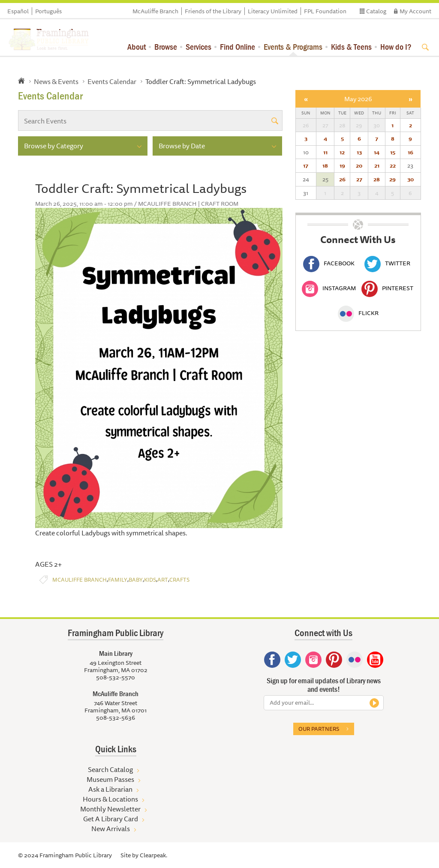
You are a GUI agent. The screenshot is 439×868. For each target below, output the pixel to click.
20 (359, 165)
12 (342, 152)
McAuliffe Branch (155, 11)
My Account (415, 11)
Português (48, 11)
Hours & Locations (110, 799)
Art (163, 580)
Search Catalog (110, 769)
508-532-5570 (116, 677)
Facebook (329, 263)
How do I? (396, 47)
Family (118, 580)
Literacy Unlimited (273, 11)
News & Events (56, 81)
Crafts (179, 580)
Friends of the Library (213, 11)
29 (392, 179)
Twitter (387, 263)
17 (306, 165)
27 (359, 179)
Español (18, 11)
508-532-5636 (116, 718)
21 (377, 165)
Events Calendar (112, 81)
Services (198, 47)
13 (359, 152)
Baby (136, 580)
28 (377, 179)
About (137, 47)
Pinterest (387, 288)
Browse (166, 47)
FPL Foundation (325, 11)
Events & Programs (293, 47)
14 (377, 152)
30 (410, 179)
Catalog (376, 11)
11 (325, 152)
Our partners (319, 729)
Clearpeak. (153, 855)
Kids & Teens (351, 47)
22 (393, 165)
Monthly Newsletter (110, 809)
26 (342, 179)
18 (325, 165)
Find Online (238, 47)
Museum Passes (110, 779)
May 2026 (358, 99)
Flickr (358, 313)
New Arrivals (111, 829)
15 (393, 152)
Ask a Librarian (110, 789)
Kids (150, 580)
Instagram (329, 288)
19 (342, 165)
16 (410, 152)
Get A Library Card (111, 819)
